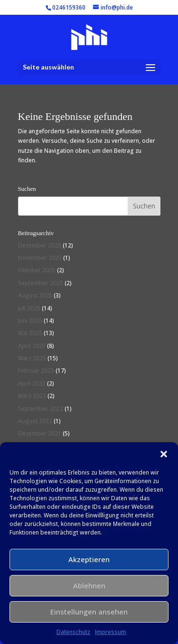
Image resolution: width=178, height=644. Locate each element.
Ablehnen (89, 585)
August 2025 (35, 295)
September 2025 (41, 283)
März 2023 (32, 396)
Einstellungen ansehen (89, 612)
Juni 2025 (30, 321)
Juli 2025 (29, 308)
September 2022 (41, 409)
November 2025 (40, 258)
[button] (164, 454)
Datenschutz (73, 632)
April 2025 (32, 346)
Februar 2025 (36, 371)
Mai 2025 (30, 333)
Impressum (111, 632)
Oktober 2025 (37, 270)
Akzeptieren (89, 559)
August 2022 (35, 421)
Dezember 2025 (40, 245)
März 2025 (32, 358)
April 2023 (32, 383)
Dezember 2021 (40, 433)
